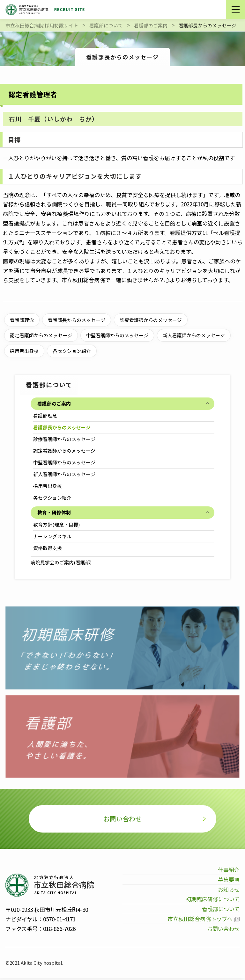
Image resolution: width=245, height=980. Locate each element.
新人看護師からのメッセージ (65, 474)
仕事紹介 (229, 871)
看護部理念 (45, 415)
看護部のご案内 (54, 403)
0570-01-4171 (59, 921)
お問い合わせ (122, 820)
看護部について (221, 910)
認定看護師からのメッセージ (65, 451)
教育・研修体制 (54, 512)
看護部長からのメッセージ (62, 427)
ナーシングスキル (53, 536)
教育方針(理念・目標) (57, 524)
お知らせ (229, 891)
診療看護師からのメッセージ (65, 439)
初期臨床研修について (213, 901)
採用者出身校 (48, 486)
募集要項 (229, 881)
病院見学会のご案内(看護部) (61, 562)
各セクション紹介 (53, 498)
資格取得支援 (48, 548)
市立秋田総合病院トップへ (199, 920)
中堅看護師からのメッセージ (65, 462)
